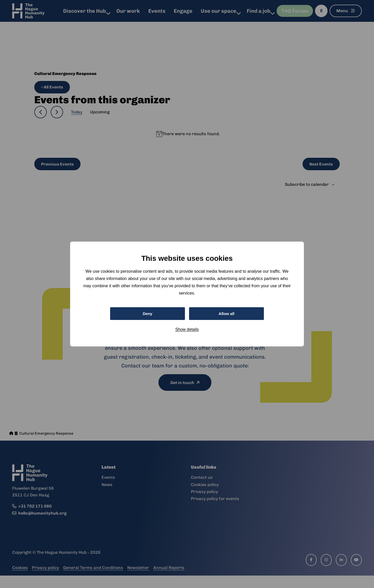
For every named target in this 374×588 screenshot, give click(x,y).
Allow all (227, 314)
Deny (147, 314)
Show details (187, 330)
